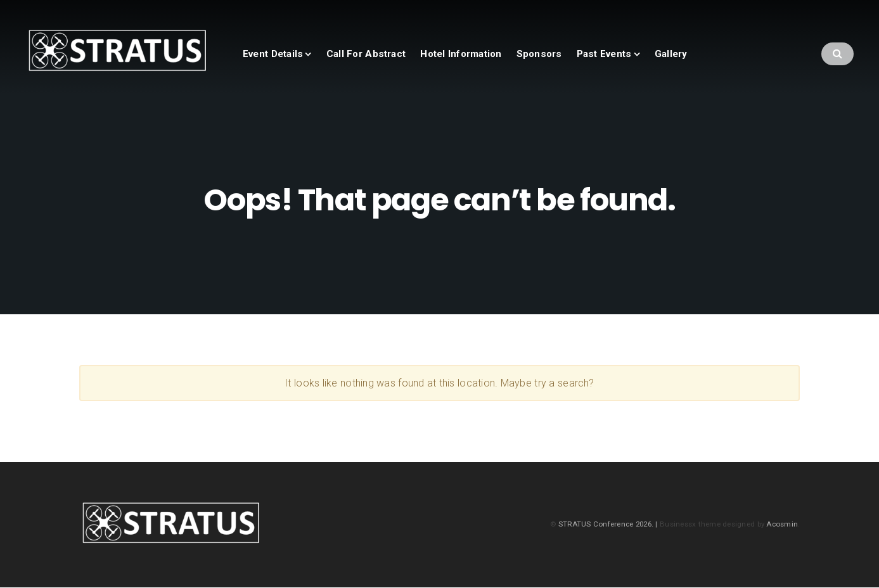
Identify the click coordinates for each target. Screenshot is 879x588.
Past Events (604, 54)
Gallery (671, 54)
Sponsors (539, 54)
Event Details (273, 54)
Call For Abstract (366, 54)
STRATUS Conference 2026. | (609, 524)
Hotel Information (461, 54)
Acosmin (782, 524)
